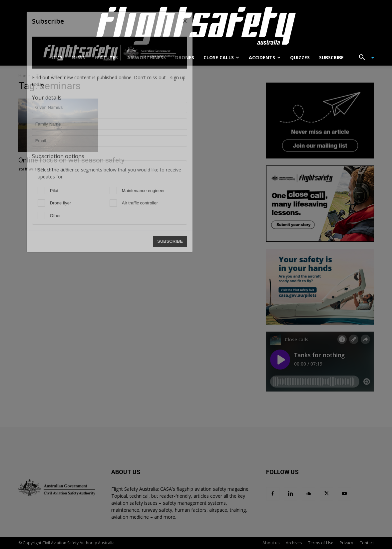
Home (55, 57)
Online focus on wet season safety (71, 160)
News (78, 57)
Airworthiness (147, 57)
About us (271, 543)
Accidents (265, 57)
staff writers (30, 169)
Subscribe (331, 57)
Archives (294, 543)
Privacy (346, 543)
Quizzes (300, 57)
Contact (367, 543)
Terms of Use (321, 543)
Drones (185, 57)
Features (106, 57)
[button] (364, 58)
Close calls (221, 57)
